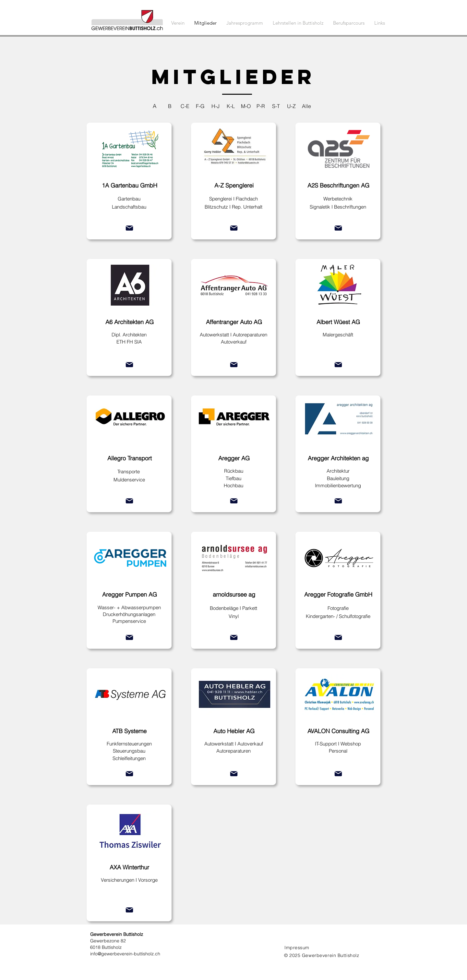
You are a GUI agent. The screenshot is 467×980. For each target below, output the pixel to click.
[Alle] (307, 106)
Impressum (297, 948)
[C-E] (185, 106)
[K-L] (231, 106)
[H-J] (216, 106)
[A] (155, 106)
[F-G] (200, 106)
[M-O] (246, 106)
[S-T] (276, 106)
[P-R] (261, 106)
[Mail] (129, 228)
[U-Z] (291, 106)
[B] (170, 106)
